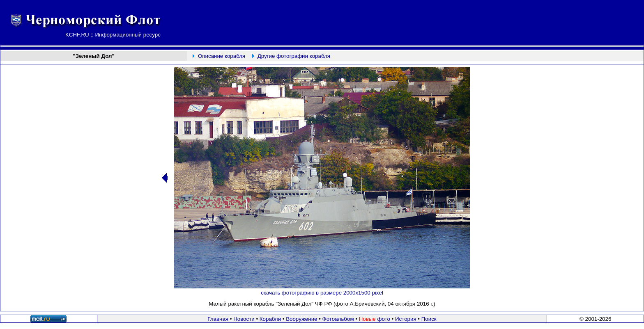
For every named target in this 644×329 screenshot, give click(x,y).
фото (375, 319)
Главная (218, 319)
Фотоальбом (338, 319)
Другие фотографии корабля (294, 56)
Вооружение (301, 319)
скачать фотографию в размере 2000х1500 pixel (322, 293)
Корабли (270, 319)
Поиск (429, 319)
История (406, 319)
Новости (244, 319)
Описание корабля (222, 56)
